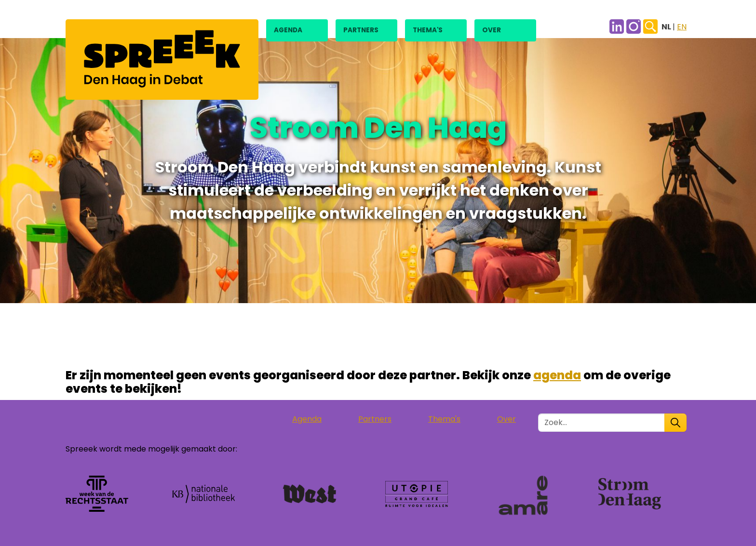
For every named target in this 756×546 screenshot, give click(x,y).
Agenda (288, 30)
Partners (361, 30)
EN (682, 27)
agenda (557, 375)
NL (667, 27)
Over (492, 30)
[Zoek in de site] (601, 423)
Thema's (428, 30)
